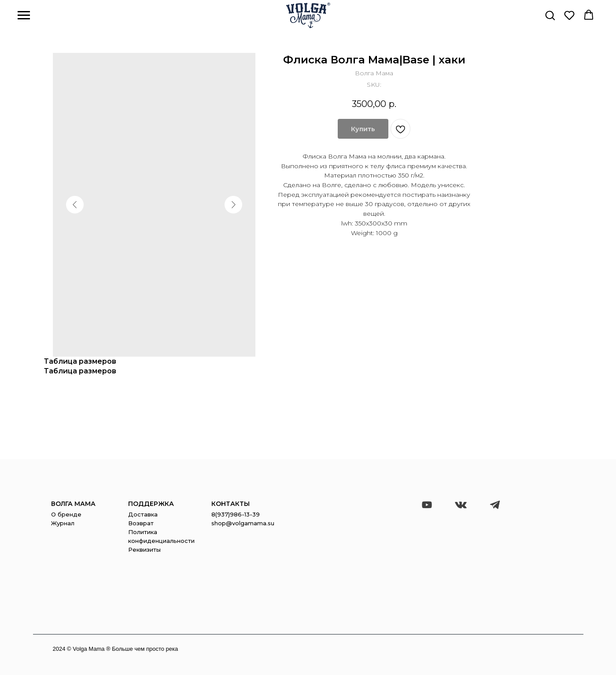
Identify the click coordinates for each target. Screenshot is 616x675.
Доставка (143, 514)
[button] (550, 15)
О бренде (66, 514)
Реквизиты (144, 550)
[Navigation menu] (24, 15)
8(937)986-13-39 (236, 514)
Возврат (141, 523)
